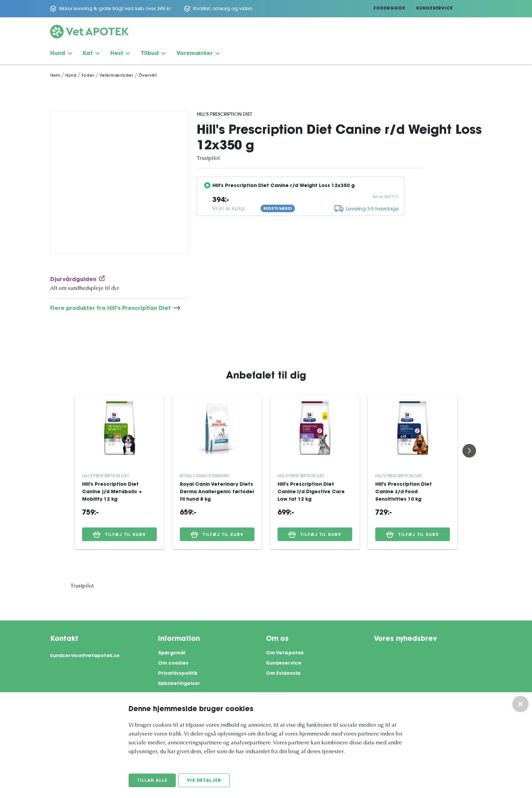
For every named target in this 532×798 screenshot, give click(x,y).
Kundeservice (435, 8)
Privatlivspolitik (178, 674)
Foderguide (389, 8)
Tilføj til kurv (119, 535)
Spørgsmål (172, 653)
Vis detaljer (204, 781)
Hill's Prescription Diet (224, 114)
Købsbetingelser (179, 684)
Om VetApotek (285, 653)
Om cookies (173, 664)
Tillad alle (152, 781)
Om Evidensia (283, 674)
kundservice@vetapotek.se (85, 656)
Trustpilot (208, 159)
